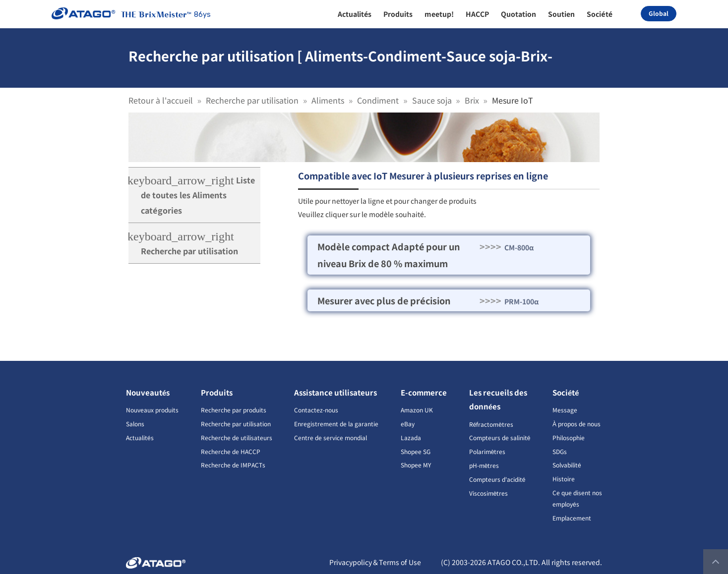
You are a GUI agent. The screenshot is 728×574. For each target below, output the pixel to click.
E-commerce (424, 392)
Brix (472, 100)
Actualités (140, 437)
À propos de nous (576, 424)
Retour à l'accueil (161, 100)
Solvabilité (567, 465)
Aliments (328, 100)
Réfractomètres (491, 424)
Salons (135, 424)
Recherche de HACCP (231, 451)
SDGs (560, 451)
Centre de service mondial (331, 437)
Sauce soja (432, 100)
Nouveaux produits (152, 410)
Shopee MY (416, 465)
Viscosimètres (489, 493)
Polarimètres (487, 451)
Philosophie (569, 437)
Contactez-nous (316, 410)
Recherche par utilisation (252, 100)
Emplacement (572, 518)
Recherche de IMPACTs (233, 465)
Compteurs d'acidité (497, 479)
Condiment (378, 100)
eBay (408, 424)
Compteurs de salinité (500, 437)
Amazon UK (417, 410)
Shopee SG (416, 451)
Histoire (564, 479)
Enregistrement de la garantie (336, 424)
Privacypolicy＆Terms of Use (375, 562)
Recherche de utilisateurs (237, 437)
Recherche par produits (234, 410)
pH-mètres (484, 465)
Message (565, 410)
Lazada (411, 437)
